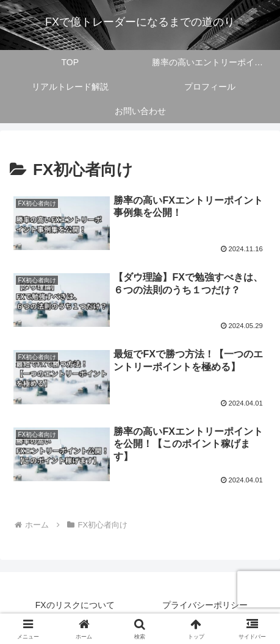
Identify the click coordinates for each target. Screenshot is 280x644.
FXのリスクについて (75, 605)
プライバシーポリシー (205, 605)
